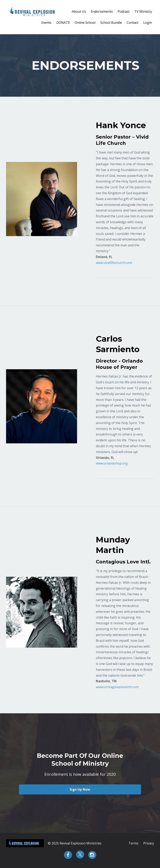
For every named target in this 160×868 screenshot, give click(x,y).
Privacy (149, 843)
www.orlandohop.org (112, 463)
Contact (133, 23)
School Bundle (111, 23)
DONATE (63, 23)
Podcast (124, 11)
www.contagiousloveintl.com (117, 687)
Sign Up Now (80, 789)
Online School (85, 23)
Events (46, 23)
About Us (79, 11)
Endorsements (102, 11)
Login (148, 23)
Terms (133, 843)
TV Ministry (143, 11)
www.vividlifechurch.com (114, 263)
